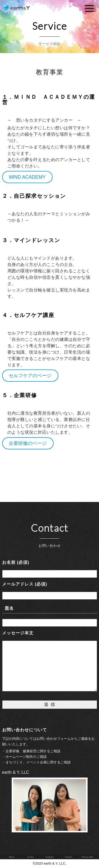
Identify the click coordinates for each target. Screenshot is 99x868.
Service (30, 857)
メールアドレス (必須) (25, 584)
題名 (9, 608)
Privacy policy (88, 857)
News (12, 857)
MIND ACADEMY (27, 177)
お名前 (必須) (16, 562)
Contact (69, 857)
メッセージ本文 (18, 633)
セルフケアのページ (30, 376)
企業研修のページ (28, 443)
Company (50, 857)
